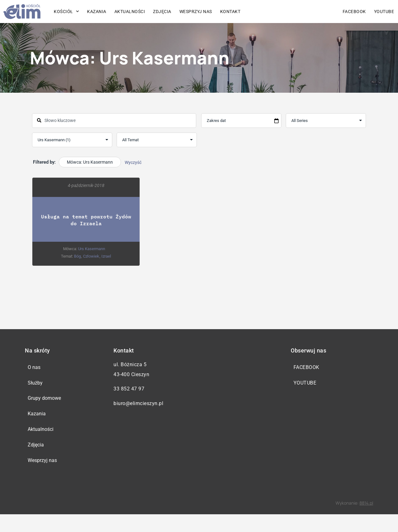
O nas (35, 369)
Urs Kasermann (92, 249)
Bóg (77, 256)
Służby (36, 387)
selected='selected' (72, 140)
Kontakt (230, 12)
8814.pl (366, 521)
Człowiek (91, 256)
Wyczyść (133, 162)
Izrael (106, 256)
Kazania (97, 12)
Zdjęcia (162, 12)
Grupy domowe (46, 405)
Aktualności (130, 12)
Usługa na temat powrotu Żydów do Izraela (86, 220)
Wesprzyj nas (196, 12)
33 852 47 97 (129, 389)
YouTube (384, 12)
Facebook (354, 12)
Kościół (66, 12)
